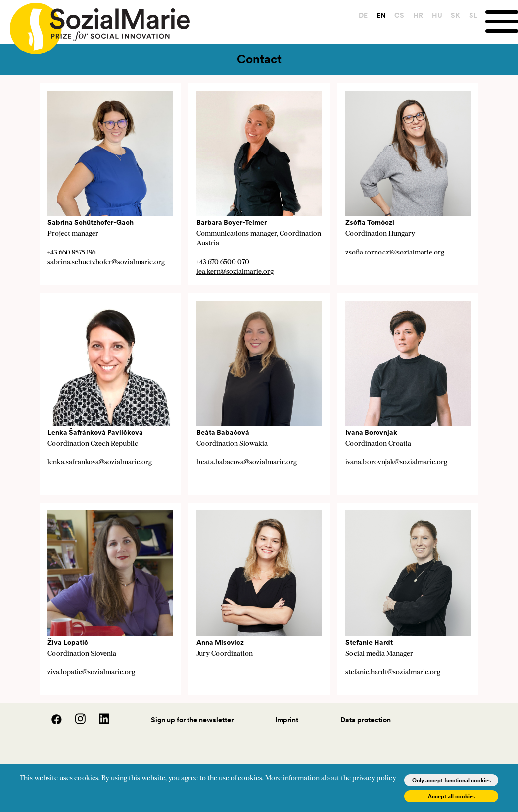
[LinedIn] (98, 722)
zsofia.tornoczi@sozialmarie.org (395, 253)
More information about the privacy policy (331, 779)
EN (381, 15)
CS (399, 15)
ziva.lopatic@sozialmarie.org (91, 673)
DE (363, 15)
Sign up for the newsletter (192, 720)
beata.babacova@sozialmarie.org (247, 463)
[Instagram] (75, 722)
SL (473, 15)
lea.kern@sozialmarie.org (235, 272)
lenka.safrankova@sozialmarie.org (100, 463)
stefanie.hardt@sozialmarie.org (393, 673)
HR (418, 15)
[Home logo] (95, 24)
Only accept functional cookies (451, 780)
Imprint (287, 720)
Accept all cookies (451, 796)
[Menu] (502, 22)
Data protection (366, 720)
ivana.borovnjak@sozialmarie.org (396, 463)
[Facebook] (51, 722)
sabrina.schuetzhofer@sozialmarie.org (106, 263)
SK (455, 15)
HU (437, 15)
